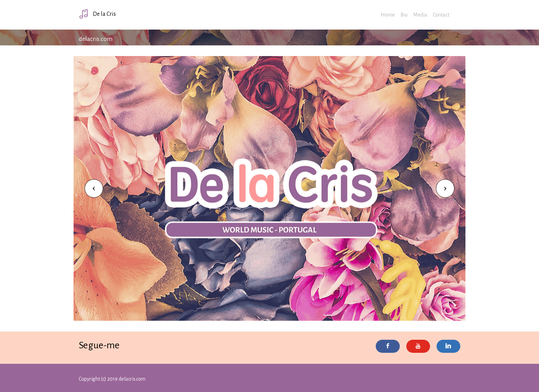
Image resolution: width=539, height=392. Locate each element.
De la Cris (97, 14)
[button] (94, 188)
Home (388, 15)
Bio (404, 15)
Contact (441, 15)
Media (420, 15)
